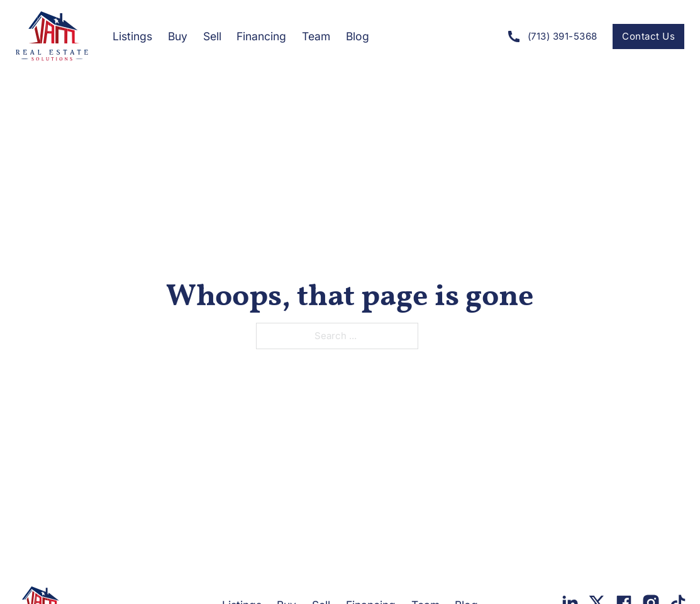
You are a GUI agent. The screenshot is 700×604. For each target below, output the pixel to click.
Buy (178, 36)
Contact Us (648, 36)
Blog (358, 36)
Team (316, 36)
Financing (261, 36)
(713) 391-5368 (552, 36)
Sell (212, 36)
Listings (132, 36)
